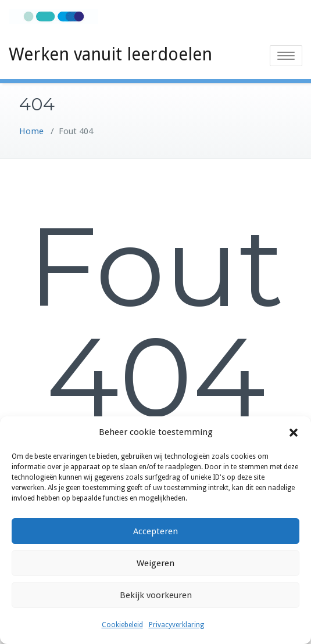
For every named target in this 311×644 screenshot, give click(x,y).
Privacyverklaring (176, 625)
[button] (294, 433)
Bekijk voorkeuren (156, 595)
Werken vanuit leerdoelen (110, 54)
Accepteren (155, 531)
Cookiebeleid (122, 625)
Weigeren (155, 563)
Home (31, 131)
